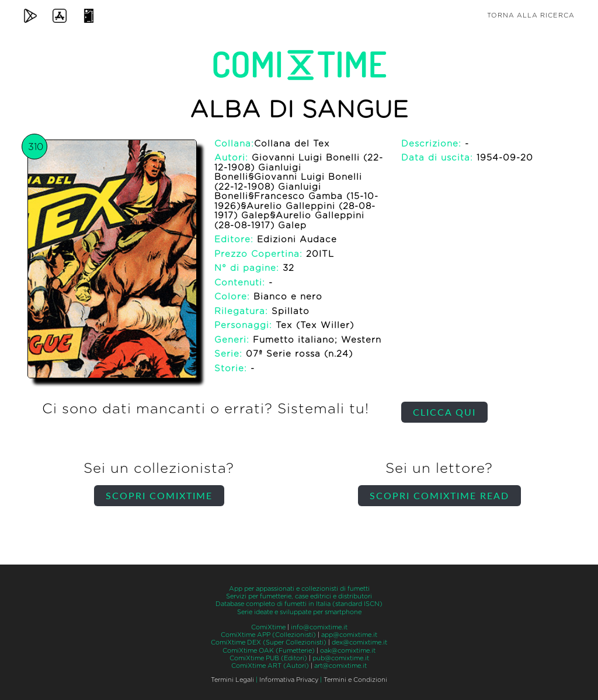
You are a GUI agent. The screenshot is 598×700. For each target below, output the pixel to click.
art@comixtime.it (340, 666)
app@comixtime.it (349, 635)
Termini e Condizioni (355, 680)
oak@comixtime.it (348, 651)
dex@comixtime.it (359, 642)
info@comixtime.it (319, 627)
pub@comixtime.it (341, 658)
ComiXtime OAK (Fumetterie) (269, 651)
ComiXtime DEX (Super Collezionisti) (269, 642)
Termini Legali (232, 680)
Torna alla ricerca (531, 15)
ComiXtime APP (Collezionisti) (268, 635)
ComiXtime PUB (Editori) (268, 658)
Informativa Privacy (289, 680)
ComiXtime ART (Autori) (270, 666)
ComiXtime (268, 627)
